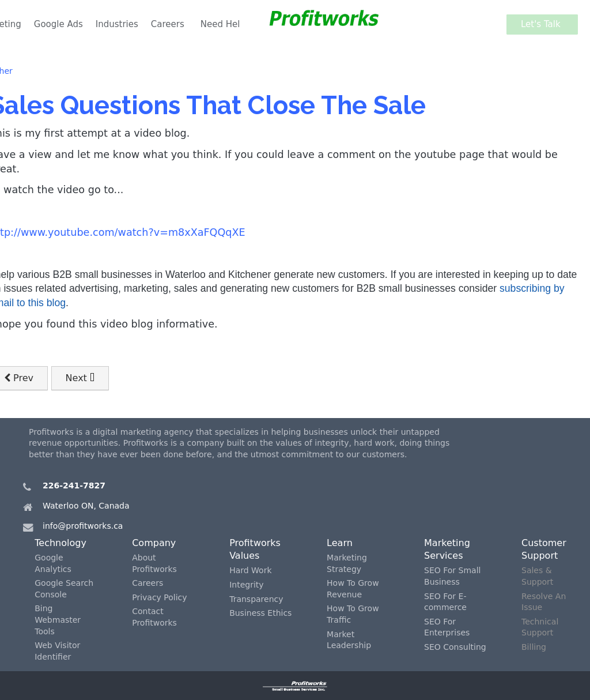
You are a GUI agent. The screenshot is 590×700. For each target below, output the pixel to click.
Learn (340, 543)
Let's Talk (544, 24)
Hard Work (250, 570)
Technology (60, 543)
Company (154, 543)
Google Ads (58, 24)
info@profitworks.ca (83, 526)
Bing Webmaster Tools (58, 620)
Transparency (256, 599)
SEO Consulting (455, 647)
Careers (168, 24)
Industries (117, 24)
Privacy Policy (159, 597)
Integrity (246, 585)
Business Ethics (260, 613)
